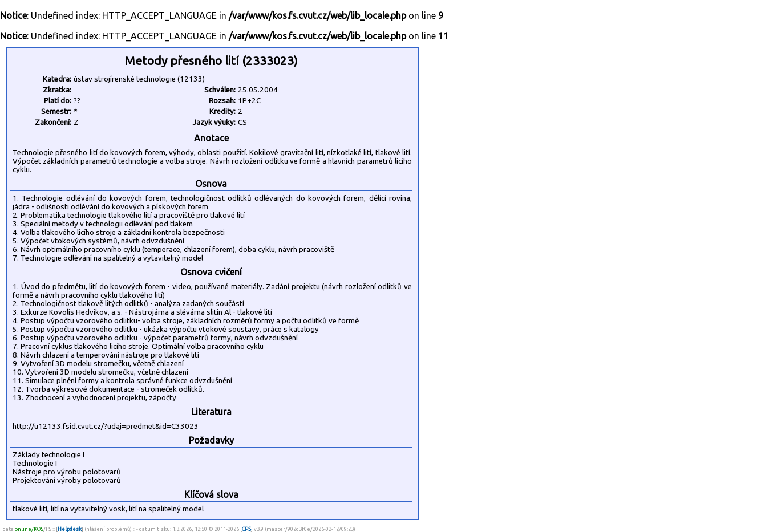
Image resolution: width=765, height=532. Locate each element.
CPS (246, 529)
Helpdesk (70, 529)
